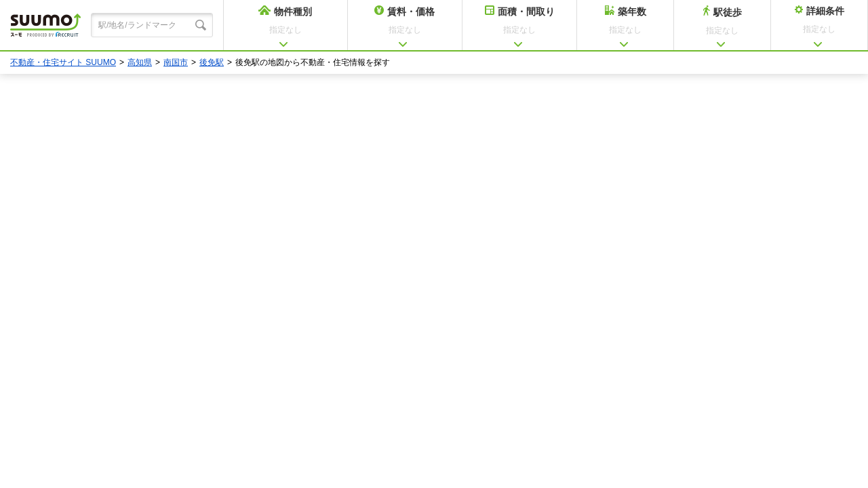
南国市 (176, 62)
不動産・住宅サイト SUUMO (63, 62)
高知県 (140, 62)
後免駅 (212, 62)
